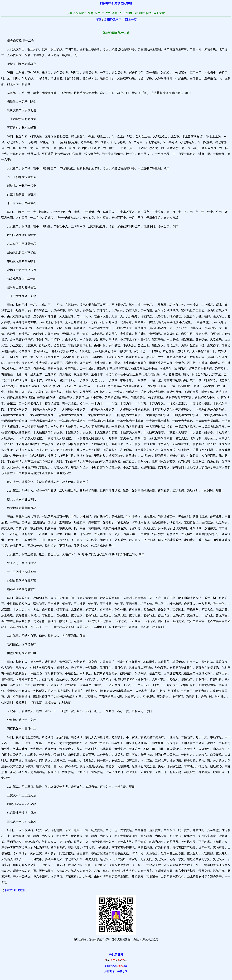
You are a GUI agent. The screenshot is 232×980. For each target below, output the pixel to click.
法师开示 (110, 971)
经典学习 (122, 971)
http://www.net (116, 966)
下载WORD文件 (14, 890)
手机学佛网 (116, 954)
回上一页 (131, 20)
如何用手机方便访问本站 (116, 3)
